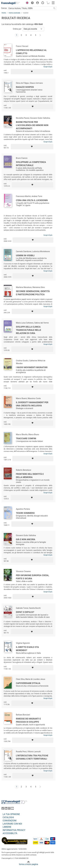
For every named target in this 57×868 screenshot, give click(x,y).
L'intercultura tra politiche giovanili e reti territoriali (32, 757)
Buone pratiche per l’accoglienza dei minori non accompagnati (32, 125)
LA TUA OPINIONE (11, 814)
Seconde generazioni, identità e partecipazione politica (33, 293)
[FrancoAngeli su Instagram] (9, 809)
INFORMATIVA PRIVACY (14, 830)
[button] (27, 3)
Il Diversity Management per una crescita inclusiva (32, 404)
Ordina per (17, 29)
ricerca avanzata (14, 13)
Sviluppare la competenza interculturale (31, 164)
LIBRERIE (7, 827)
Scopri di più (48, 67)
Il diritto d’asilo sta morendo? (27, 649)
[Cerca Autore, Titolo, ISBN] (30, 8)
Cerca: (4, 8)
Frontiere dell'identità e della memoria (30, 476)
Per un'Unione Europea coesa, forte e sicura (32, 577)
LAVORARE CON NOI (12, 824)
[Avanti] (40, 35)
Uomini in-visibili (25, 255)
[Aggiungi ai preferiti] (32, 72)
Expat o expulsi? (25, 612)
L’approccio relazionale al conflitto (31, 52)
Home (4, 13)
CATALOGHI (8, 817)
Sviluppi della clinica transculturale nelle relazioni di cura (28, 330)
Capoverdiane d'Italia (28, 683)
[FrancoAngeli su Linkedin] (6, 809)
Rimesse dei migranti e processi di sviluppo (28, 720)
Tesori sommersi (25, 513)
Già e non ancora (26, 539)
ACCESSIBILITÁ (10, 833)
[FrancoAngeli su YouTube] (12, 809)
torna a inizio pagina (28, 864)
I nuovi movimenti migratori (32, 367)
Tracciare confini (26, 439)
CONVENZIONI (10, 821)
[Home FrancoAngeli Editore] (11, 3)
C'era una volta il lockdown (32, 200)
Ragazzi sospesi (25, 87)
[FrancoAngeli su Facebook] (3, 809)
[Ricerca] (54, 8)
